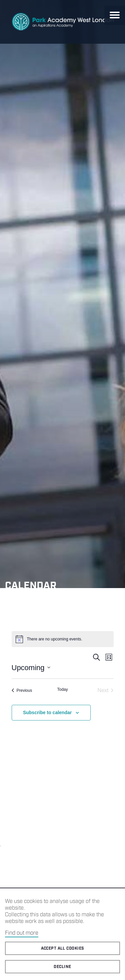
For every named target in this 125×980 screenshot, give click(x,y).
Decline (62, 967)
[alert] (63, 639)
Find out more (22, 933)
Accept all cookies (63, 948)
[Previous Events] (22, 690)
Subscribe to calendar (47, 712)
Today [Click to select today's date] (62, 689)
